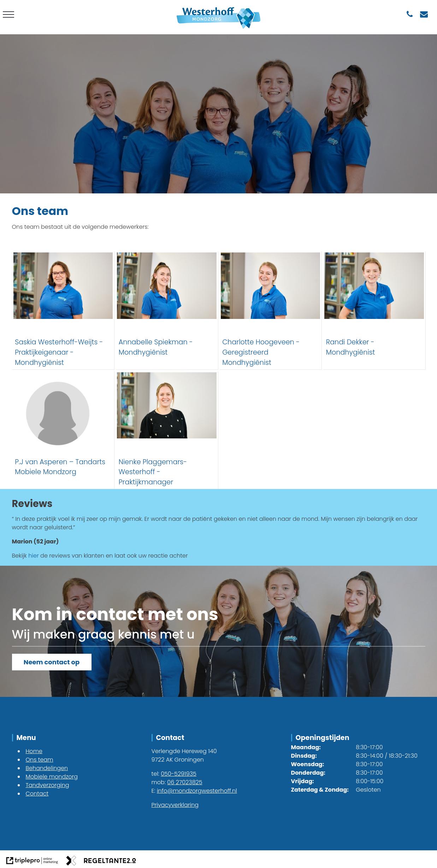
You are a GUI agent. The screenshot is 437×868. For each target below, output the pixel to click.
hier (34, 556)
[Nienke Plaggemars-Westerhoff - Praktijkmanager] (167, 430)
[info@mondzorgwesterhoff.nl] (424, 14)
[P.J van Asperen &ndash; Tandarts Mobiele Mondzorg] (63, 430)
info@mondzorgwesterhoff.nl (197, 791)
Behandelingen (47, 768)
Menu (26, 738)
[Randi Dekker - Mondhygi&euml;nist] (374, 310)
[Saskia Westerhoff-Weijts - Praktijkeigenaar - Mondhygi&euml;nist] (63, 310)
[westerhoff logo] (218, 30)
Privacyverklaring (175, 805)
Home (34, 751)
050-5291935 (179, 774)
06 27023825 (185, 782)
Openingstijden (323, 738)
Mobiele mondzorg (52, 777)
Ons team (40, 760)
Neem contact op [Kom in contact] (52, 662)
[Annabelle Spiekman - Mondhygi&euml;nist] (167, 310)
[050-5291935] (410, 14)
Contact (37, 794)
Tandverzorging (48, 785)
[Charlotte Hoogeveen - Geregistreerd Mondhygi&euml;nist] (271, 310)
